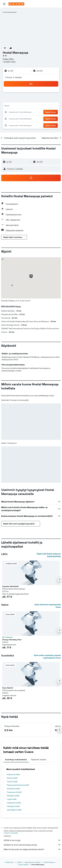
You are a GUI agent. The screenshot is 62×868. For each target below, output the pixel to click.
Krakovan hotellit (13, 774)
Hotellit (19, 862)
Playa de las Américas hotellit (18, 785)
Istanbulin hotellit (13, 789)
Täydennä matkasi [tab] (39, 760)
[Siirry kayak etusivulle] (16, 4)
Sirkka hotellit (12, 778)
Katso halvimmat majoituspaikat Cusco (48, 606)
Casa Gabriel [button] (8, 688)
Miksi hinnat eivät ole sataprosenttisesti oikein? (32, 849)
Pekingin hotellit (13, 796)
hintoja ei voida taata (11, 833)
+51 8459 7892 (9, 62)
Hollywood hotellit (14, 803)
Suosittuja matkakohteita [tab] (16, 760)
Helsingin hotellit (13, 806)
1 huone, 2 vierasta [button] (13, 77)
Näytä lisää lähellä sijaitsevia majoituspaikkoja (49, 555)
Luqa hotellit (12, 799)
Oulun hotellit (12, 782)
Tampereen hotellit (14, 792)
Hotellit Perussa (49, 862)
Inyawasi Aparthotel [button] (10, 586)
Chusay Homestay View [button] (12, 640)
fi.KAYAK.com (9, 862)
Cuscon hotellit (23, 865)
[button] (4, 4)
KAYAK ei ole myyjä (32, 840)
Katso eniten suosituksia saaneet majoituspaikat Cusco (47, 657)
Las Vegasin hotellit (14, 810)
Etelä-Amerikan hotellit (33, 862)
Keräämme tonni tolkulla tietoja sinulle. (32, 845)
